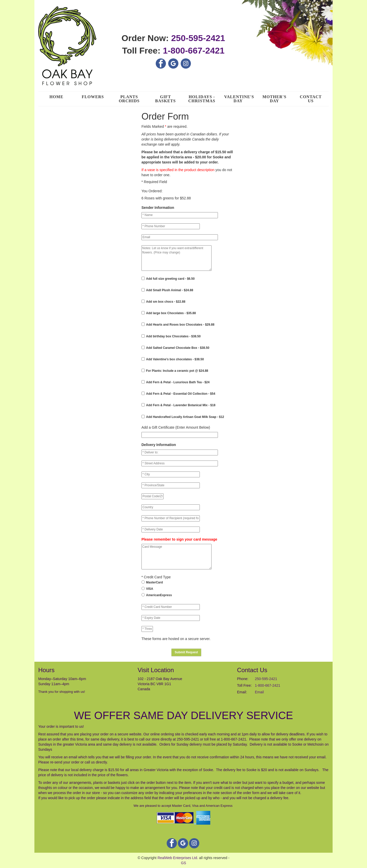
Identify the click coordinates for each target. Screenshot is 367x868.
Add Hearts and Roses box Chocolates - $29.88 (180, 325)
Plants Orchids (129, 99)
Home (56, 97)
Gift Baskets (166, 99)
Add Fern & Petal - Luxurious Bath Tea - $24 (178, 382)
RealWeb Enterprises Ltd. (178, 858)
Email (259, 692)
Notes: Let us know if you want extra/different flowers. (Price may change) (176, 258)
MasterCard (154, 582)
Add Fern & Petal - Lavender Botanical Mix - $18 (181, 405)
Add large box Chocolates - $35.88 (171, 313)
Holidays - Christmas (202, 99)
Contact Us (311, 99)
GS (183, 863)
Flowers (93, 97)
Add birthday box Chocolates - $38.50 (173, 336)
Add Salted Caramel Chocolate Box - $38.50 (178, 348)
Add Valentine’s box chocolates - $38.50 (175, 359)
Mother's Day (274, 99)
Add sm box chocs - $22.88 (166, 302)
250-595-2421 (198, 38)
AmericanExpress (159, 595)
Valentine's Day (239, 99)
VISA (150, 589)
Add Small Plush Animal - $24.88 (170, 290)
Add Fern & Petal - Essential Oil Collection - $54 (181, 394)
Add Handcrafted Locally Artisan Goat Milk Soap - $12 (185, 417)
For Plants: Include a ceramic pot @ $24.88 (177, 371)
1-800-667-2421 (194, 50)
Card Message (176, 557)
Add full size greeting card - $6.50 (170, 279)
